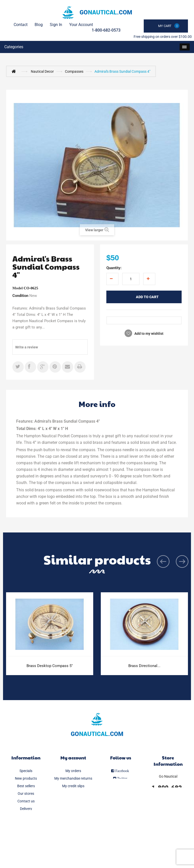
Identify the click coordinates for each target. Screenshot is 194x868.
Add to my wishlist (149, 334)
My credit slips (73, 786)
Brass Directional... (144, 666)
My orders (73, 771)
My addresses (73, 794)
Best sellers (26, 786)
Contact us (26, 801)
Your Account (81, 25)
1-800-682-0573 (106, 30)
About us (26, 831)
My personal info (73, 801)
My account (73, 758)
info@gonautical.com (168, 803)
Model (18, 288)
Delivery (26, 809)
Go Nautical (168, 776)
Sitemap (26, 847)
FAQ (26, 824)
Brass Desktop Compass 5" (50, 666)
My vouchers (73, 809)
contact (21, 25)
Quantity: (114, 268)
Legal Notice (26, 816)
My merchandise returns (73, 778)
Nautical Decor (42, 71)
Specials (26, 771)
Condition (20, 296)
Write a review (27, 347)
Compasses (74, 71)
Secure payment (26, 839)
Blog (39, 25)
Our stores (26, 794)
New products (26, 778)
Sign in (56, 25)
